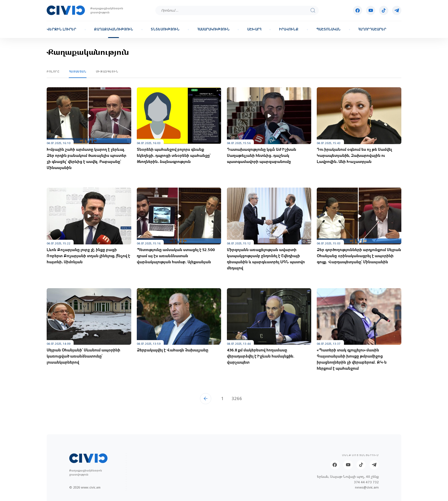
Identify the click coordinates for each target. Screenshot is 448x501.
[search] (313, 10)
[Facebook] (358, 10)
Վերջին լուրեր (61, 29)
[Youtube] (371, 10)
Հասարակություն (213, 29)
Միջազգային (107, 71)
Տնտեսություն (165, 29)
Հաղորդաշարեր (372, 29)
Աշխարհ (254, 29)
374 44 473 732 (366, 482)
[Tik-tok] (384, 10)
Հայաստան (78, 71)
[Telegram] (397, 10)
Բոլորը (53, 71)
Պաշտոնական (328, 29)
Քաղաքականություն (113, 29)
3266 (237, 399)
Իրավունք (289, 29)
